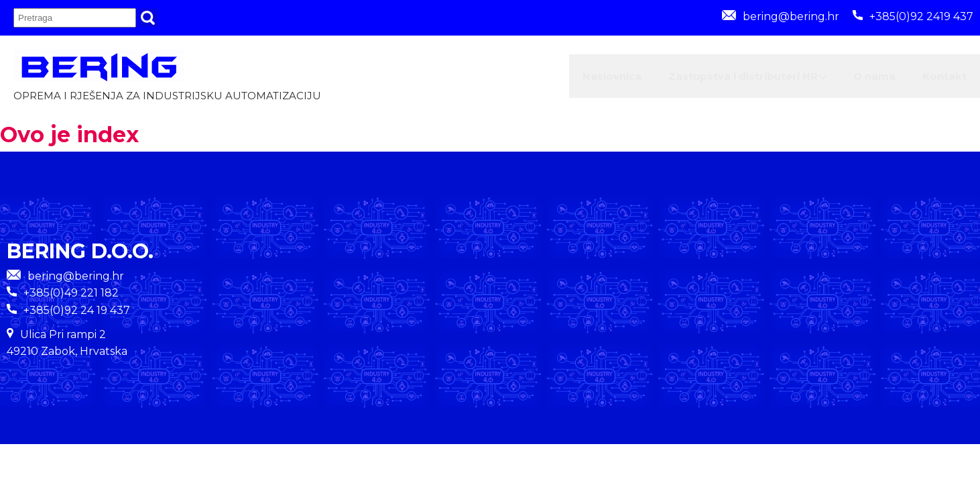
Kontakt (936, 79)
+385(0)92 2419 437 (913, 16)
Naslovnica (536, 79)
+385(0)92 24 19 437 (77, 316)
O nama (847, 79)
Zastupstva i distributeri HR (695, 79)
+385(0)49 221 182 (71, 299)
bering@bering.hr (781, 16)
